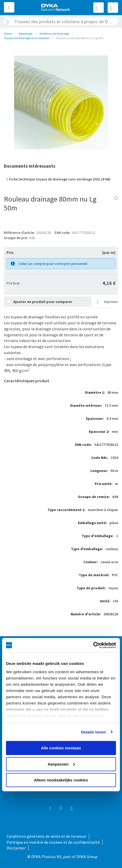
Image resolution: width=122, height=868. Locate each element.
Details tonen (93, 732)
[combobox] (61, 21)
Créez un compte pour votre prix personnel (53, 264)
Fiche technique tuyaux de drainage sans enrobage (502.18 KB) (60, 179)
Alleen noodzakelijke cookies (61, 780)
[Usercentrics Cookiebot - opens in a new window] (93, 645)
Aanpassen (61, 764)
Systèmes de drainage (54, 34)
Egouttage (26, 34)
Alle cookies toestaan (61, 748)
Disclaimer (16, 848)
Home (8, 34)
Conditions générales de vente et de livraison (46, 836)
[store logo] (56, 8)
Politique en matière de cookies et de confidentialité (53, 842)
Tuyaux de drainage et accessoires (27, 38)
